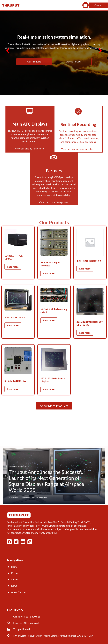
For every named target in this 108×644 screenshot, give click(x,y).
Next (103, 476)
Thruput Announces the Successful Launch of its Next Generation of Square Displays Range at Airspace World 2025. (47, 481)
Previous (5, 476)
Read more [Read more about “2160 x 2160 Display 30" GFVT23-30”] (85, 333)
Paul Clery (15, 497)
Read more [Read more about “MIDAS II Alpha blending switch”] (49, 320)
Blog (27, 467)
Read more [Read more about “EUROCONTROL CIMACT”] (13, 267)
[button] (86, 5)
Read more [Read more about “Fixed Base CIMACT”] (13, 325)
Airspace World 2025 (16, 467)
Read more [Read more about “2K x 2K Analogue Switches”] (49, 273)
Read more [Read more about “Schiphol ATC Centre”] (13, 389)
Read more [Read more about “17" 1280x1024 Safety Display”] (49, 389)
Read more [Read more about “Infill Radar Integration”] (85, 269)
